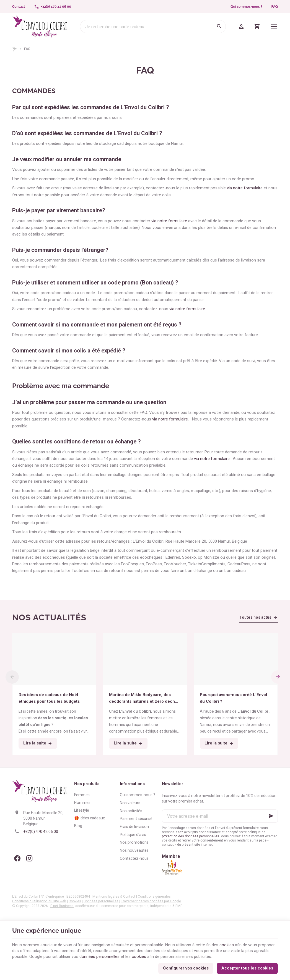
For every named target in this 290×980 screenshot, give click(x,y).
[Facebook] (17, 858)
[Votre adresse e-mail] (220, 816)
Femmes (82, 795)
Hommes (82, 803)
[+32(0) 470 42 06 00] (53, 7)
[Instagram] (29, 858)
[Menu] (274, 27)
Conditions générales (154, 897)
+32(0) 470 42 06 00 (41, 832)
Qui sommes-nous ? (246, 7)
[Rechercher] (219, 27)
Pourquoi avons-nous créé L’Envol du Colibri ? (233, 698)
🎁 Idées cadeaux (90, 818)
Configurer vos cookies (186, 968)
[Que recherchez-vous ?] (153, 27)
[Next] (278, 677)
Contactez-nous (134, 858)
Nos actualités (49, 617)
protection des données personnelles (191, 836)
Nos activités (131, 811)
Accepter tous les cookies (247, 968)
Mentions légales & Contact (114, 897)
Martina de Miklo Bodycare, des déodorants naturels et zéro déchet (144, 698)
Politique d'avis (133, 835)
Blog (78, 826)
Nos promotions (134, 842)
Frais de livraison (134, 827)
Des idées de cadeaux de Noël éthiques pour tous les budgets (49, 698)
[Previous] (12, 677)
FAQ (275, 7)
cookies (227, 945)
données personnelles (99, 957)
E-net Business (62, 906)
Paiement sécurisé (136, 819)
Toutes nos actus (255, 617)
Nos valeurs (130, 803)
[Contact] (19, 7)
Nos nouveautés (134, 850)
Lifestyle (82, 810)
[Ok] (271, 816)
